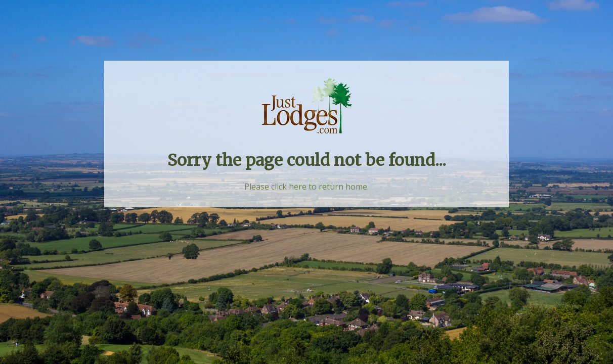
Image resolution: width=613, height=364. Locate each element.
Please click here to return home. (306, 187)
